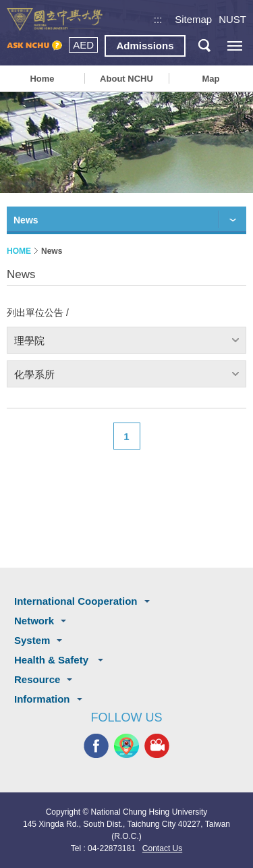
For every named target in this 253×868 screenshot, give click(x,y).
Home (42, 79)
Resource (37, 679)
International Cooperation (76, 601)
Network (34, 621)
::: (158, 19)
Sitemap (193, 19)
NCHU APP (126, 746)
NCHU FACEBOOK (96, 746)
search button (204, 46)
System (32, 640)
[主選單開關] (234, 46)
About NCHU (126, 79)
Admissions (145, 46)
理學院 (29, 341)
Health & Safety (53, 660)
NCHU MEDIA (157, 746)
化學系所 (34, 374)
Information (42, 699)
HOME (19, 251)
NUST (232, 19)
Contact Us (162, 848)
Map (210, 79)
